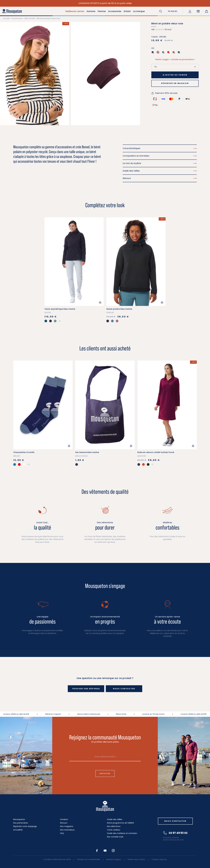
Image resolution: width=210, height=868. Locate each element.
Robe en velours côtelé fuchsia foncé (156, 452)
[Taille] (175, 67)
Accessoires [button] (115, 11)
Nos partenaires (21, 823)
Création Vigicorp (159, 859)
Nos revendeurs (67, 830)
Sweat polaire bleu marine (119, 309)
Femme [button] (102, 11)
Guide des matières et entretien (122, 833)
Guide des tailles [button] (160, 171)
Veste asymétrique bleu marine (60, 309)
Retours (64, 823)
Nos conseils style (115, 837)
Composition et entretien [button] (160, 156)
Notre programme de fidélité (120, 823)
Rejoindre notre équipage (25, 826)
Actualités (18, 830)
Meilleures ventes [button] (75, 11)
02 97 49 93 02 (175, 833)
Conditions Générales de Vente (57, 859)
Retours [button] (160, 178)
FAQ (62, 833)
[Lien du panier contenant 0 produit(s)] (207, 11)
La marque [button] (139, 11)
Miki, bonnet (30, 18)
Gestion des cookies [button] (136, 859)
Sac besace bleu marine (87, 452)
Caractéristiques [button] (160, 148)
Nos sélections (114, 826)
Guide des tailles (115, 819)
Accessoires (17, 18)
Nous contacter (124, 689)
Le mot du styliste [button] (160, 163)
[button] (161, 11)
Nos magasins (67, 826)
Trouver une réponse (86, 689)
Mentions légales (114, 859)
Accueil (6, 18)
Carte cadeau (114, 830)
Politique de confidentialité (89, 859)
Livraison (64, 819)
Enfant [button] (127, 11)
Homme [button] (91, 11)
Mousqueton (19, 819)
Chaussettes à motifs (24, 452)
